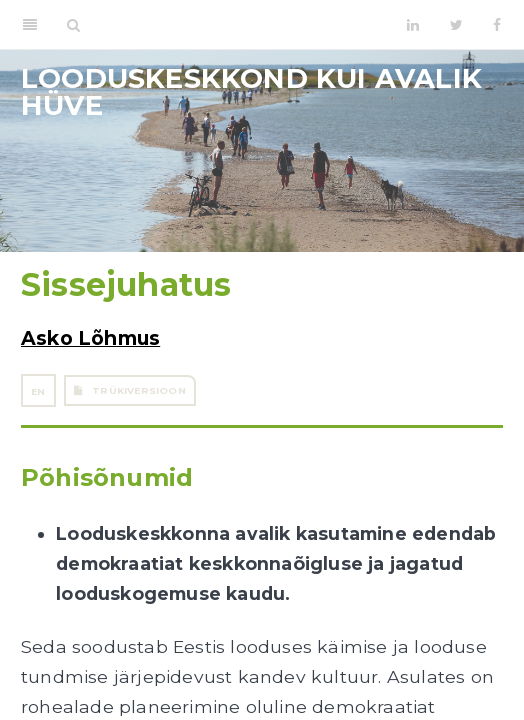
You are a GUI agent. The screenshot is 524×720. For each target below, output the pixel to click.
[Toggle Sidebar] (30, 25)
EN (38, 391)
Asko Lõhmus (90, 338)
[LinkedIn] (413, 25)
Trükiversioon (130, 390)
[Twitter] (456, 25)
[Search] (73, 25)
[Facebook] (497, 25)
